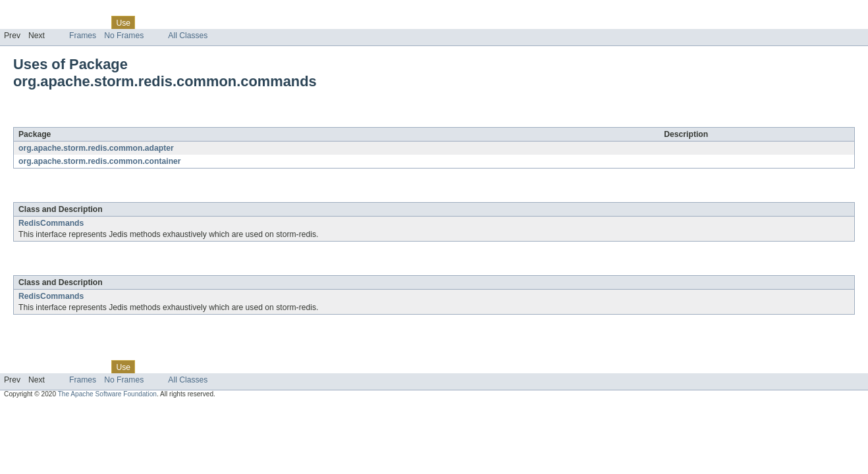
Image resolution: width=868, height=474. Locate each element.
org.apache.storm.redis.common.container (100, 161)
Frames (83, 36)
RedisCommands (51, 223)
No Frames (124, 36)
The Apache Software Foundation (107, 394)
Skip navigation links (36, 11)
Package (61, 22)
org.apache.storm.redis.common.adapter (96, 148)
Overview (21, 22)
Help (251, 22)
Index (225, 22)
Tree (150, 22)
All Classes (188, 36)
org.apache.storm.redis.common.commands (175, 120)
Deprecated (187, 22)
